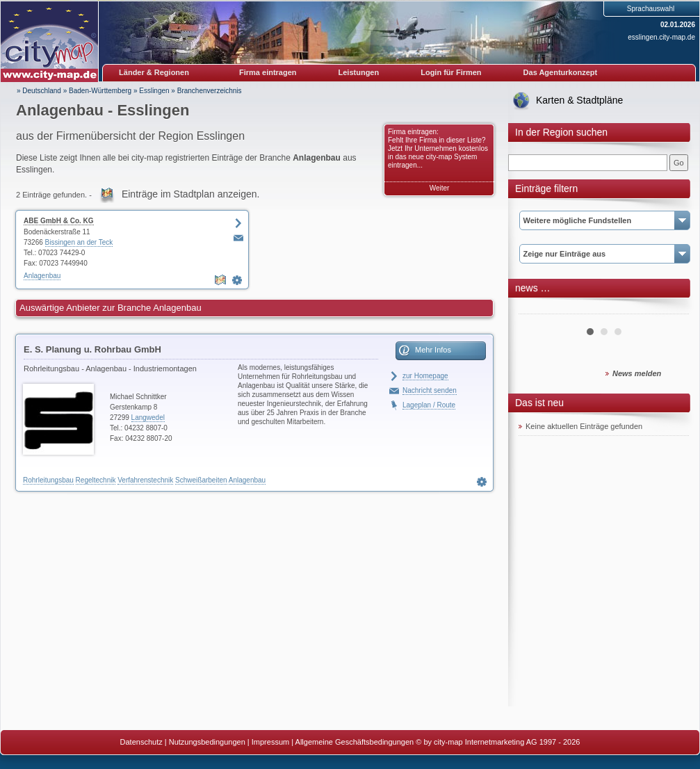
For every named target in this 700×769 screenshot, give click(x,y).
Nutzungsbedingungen (207, 742)
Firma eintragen (268, 72)
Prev (537, 309)
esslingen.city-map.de (661, 37)
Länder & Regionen (154, 72)
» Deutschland (39, 91)
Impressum (270, 742)
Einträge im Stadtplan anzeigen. (190, 194)
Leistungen (359, 72)
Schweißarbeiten (201, 480)
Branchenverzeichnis (210, 91)
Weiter (440, 188)
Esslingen (154, 91)
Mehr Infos (433, 350)
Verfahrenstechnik (145, 480)
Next (671, 309)
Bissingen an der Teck (79, 242)
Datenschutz (141, 742)
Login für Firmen (451, 72)
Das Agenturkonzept (561, 72)
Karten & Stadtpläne (579, 100)
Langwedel (148, 418)
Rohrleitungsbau (48, 480)
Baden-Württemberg (100, 91)
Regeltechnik (96, 480)
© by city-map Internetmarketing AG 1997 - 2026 (498, 742)
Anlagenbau (42, 276)
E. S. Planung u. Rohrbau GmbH (92, 349)
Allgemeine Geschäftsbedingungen (355, 742)
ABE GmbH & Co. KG (59, 221)
